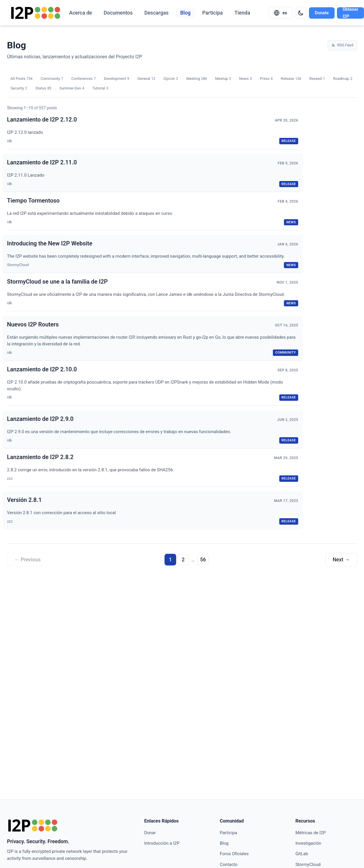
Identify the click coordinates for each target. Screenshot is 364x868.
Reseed (317, 79)
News (245, 79)
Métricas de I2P (310, 833)
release (289, 141)
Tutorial (100, 88)
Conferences (84, 79)
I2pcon (171, 79)
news (291, 222)
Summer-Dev (72, 88)
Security (19, 88)
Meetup (223, 79)
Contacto (229, 865)
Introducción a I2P (162, 843)
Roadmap (343, 79)
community (286, 353)
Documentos (118, 13)
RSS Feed (342, 45)
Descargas (157, 13)
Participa (212, 13)
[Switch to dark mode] (301, 13)
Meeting (196, 79)
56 (203, 560)
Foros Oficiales (234, 854)
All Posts (21, 79)
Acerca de (81, 13)
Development (117, 79)
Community (52, 79)
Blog (185, 13)
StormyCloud (308, 865)
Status (43, 88)
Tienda (242, 13)
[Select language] (281, 13)
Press (266, 79)
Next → (341, 560)
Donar (150, 833)
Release (291, 79)
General (146, 79)
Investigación (308, 843)
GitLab (302, 854)
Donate (322, 13)
